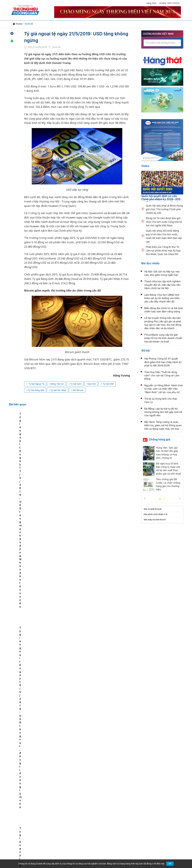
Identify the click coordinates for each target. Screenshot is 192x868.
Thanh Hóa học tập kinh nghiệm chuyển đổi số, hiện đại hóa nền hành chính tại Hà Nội (162, 285)
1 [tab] (160, 499)
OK (170, 864)
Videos (158, 812)
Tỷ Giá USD (108, 384)
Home (18, 24)
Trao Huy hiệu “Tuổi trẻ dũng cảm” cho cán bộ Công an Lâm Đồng (162, 375)
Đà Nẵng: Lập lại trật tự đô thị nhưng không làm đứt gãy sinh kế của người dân (163, 412)
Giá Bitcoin (78, 390)
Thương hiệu (60, 812)
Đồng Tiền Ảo (57, 384)
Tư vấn (137, 812)
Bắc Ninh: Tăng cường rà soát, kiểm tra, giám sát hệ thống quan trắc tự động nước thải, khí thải (163, 425)
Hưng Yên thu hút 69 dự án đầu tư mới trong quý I (89, 773)
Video (145, 166)
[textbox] (162, 43)
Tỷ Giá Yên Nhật (58, 390)
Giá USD (92, 384)
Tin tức (35, 812)
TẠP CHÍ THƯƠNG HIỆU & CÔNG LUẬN (95, 858)
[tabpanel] (32, 436)
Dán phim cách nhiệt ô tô (156, 514)
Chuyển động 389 (81, 812)
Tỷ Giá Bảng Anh (36, 390)
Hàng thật (151, 3)
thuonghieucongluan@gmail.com (77, 832)
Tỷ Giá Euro (76, 384)
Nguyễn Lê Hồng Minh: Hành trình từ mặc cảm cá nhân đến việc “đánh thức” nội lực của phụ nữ (164, 389)
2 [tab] (165, 499)
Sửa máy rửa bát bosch (155, 520)
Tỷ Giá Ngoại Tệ (36, 384)
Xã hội (146, 351)
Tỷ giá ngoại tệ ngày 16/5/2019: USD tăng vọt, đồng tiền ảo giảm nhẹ (117, 443)
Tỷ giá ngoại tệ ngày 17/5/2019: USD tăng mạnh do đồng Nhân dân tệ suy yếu (75, 443)
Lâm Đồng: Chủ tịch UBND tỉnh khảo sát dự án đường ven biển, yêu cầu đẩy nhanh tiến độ (162, 298)
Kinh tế (29, 24)
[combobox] (162, 43)
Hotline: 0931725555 (169, 3)
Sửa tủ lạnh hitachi (153, 509)
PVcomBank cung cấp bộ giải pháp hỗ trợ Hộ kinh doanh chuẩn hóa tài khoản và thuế (163, 338)
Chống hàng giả (159, 439)
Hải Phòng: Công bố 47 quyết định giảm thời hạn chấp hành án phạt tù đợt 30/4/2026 (163, 362)
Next (180, 498)
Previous (145, 498)
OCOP (126, 812)
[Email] (25, 837)
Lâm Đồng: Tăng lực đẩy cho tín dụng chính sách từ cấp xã (95, 509)
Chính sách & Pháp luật (107, 812)
